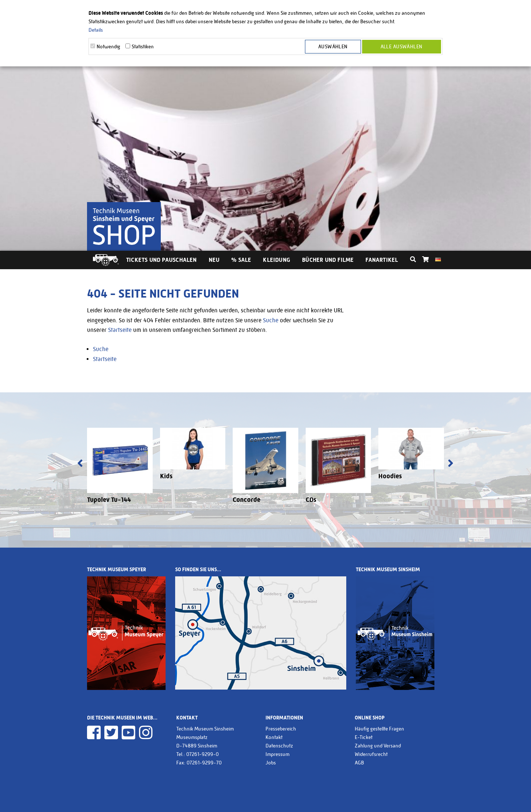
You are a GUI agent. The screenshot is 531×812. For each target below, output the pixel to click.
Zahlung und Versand (378, 746)
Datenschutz (279, 746)
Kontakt (274, 737)
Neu (214, 260)
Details (96, 30)
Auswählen (333, 46)
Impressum (277, 754)
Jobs (271, 763)
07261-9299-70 (204, 763)
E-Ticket (364, 737)
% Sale (241, 260)
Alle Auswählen (402, 46)
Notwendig (108, 46)
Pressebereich (281, 729)
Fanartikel (382, 260)
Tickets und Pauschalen (162, 260)
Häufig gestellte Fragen (379, 729)
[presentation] (80, 464)
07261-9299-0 (202, 754)
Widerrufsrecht (371, 754)
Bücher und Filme (328, 260)
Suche (271, 320)
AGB (359, 763)
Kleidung (277, 260)
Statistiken (143, 46)
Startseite (120, 330)
